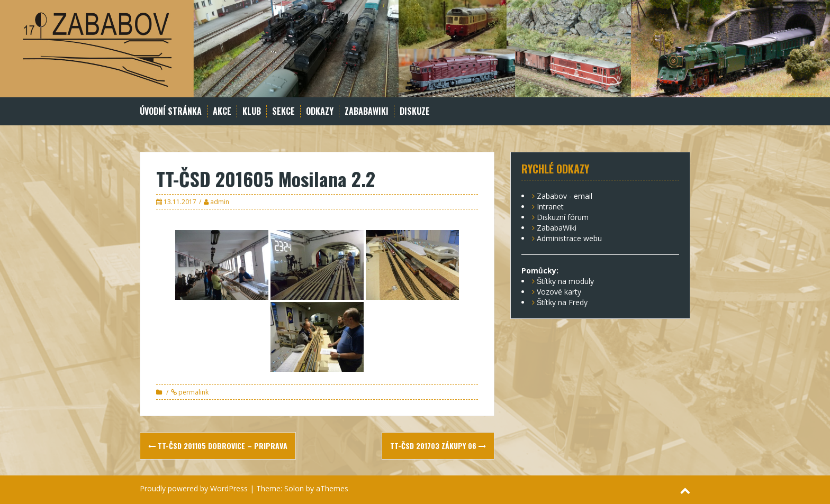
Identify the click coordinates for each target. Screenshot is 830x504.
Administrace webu (569, 238)
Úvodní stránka (171, 111)
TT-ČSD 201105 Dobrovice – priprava (218, 446)
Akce (222, 111)
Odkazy (320, 111)
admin (220, 202)
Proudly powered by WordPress (194, 488)
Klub (252, 111)
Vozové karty (559, 292)
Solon (294, 488)
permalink (193, 392)
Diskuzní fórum (563, 217)
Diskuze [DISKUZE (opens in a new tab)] (415, 111)
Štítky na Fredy (562, 302)
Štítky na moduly (565, 281)
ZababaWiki (367, 111)
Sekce (283, 111)
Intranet (550, 207)
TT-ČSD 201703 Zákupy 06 (438, 446)
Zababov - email (565, 196)
